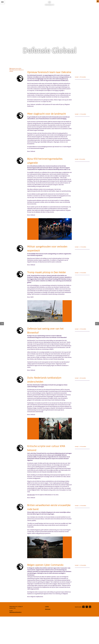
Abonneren (48, 636)
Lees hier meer (32, 507)
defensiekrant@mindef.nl (16, 639)
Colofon (47, 633)
